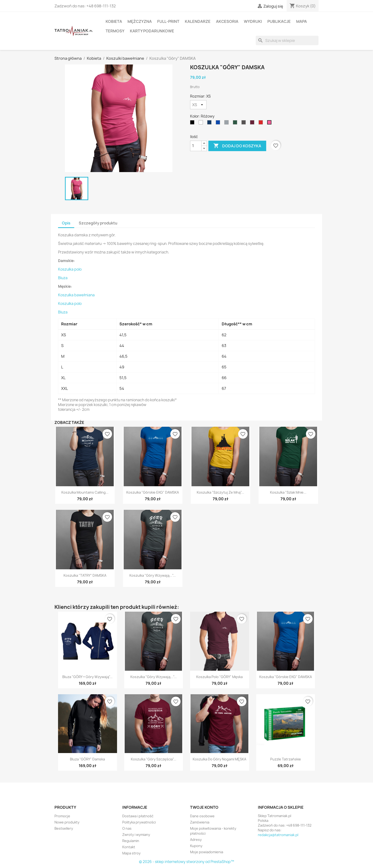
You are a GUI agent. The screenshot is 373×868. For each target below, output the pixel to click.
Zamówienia (200, 822)
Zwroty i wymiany (136, 835)
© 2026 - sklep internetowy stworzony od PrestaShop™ (186, 862)
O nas (127, 828)
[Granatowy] (210, 124)
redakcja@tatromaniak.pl (278, 835)
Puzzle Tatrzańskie (286, 759)
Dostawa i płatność (138, 816)
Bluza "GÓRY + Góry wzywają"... (87, 677)
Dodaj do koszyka (237, 146)
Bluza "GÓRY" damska (87, 759)
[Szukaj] (287, 40)
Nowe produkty (67, 822)
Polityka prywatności (139, 822)
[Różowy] (270, 124)
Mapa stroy (131, 853)
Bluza (63, 278)
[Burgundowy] (253, 124)
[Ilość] (196, 146)
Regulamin (131, 841)
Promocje (62, 816)
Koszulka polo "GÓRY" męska (219, 677)
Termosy (115, 31)
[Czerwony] (262, 124)
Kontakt (129, 847)
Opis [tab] (66, 223)
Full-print (168, 21)
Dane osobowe (202, 816)
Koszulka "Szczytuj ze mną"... (220, 492)
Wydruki (253, 21)
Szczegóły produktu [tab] (98, 223)
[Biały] (202, 124)
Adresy (196, 840)
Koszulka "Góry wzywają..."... (153, 575)
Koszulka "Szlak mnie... (288, 492)
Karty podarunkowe (152, 31)
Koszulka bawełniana (76, 295)
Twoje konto (204, 807)
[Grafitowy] (245, 124)
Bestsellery (64, 828)
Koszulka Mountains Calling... (85, 492)
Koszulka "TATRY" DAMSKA (85, 575)
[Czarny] (193, 124)
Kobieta (114, 21)
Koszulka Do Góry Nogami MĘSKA (219, 759)
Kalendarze (198, 21)
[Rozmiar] (198, 105)
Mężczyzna (140, 21)
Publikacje (279, 21)
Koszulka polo (70, 269)
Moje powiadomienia (207, 852)
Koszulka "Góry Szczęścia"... (154, 759)
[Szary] (227, 124)
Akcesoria (227, 21)
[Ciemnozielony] (236, 124)
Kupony (196, 846)
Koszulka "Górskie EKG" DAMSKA (153, 492)
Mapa (302, 21)
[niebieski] (219, 124)
